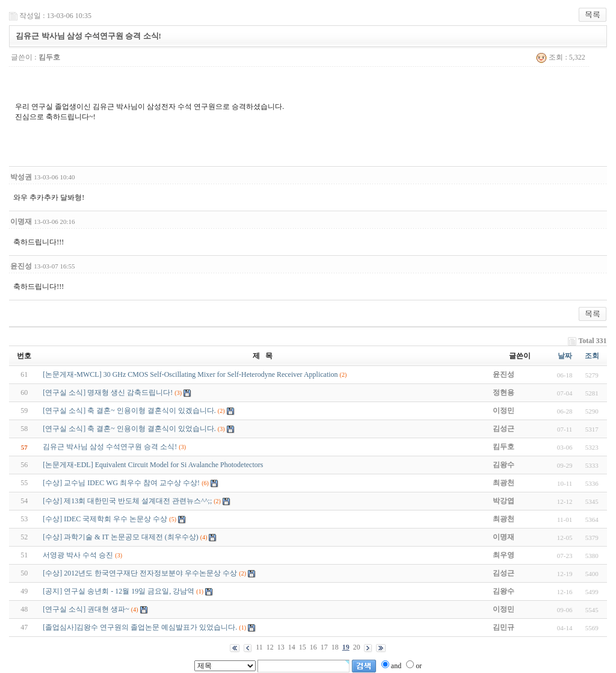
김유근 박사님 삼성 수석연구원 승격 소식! (110, 447)
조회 (592, 356)
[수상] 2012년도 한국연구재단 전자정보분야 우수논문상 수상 (140, 573)
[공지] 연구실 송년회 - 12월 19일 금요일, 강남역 (119, 591)
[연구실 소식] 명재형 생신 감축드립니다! (108, 392)
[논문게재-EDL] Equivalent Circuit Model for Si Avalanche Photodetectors (153, 465)
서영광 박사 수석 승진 (78, 555)
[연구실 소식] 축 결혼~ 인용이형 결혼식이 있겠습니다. (129, 411)
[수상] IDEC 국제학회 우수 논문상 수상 (105, 519)
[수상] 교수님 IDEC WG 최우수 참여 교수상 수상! (121, 483)
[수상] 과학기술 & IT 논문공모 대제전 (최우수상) (120, 537)
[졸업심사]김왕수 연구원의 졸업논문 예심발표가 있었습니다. (140, 627)
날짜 (565, 356)
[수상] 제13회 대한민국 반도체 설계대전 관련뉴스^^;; (127, 501)
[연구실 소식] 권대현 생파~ (86, 609)
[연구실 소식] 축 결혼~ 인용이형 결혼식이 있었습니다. (129, 429)
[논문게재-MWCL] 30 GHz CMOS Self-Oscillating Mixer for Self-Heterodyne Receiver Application (190, 374)
